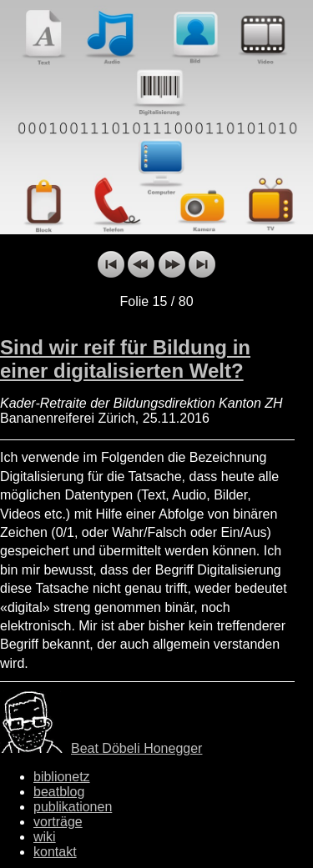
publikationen (73, 807)
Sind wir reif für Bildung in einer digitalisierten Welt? (125, 359)
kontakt (55, 852)
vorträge (58, 822)
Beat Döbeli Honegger (136, 748)
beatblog (59, 792)
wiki (45, 837)
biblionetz (62, 777)
